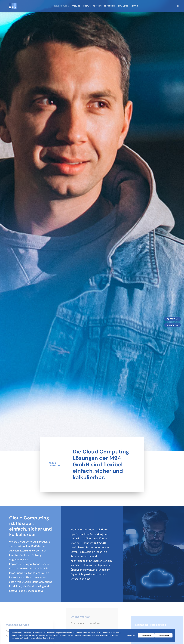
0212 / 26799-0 (24, 602)
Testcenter (97, 7)
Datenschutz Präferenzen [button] (160, 597)
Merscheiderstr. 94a (16, 591)
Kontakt (135, 7)
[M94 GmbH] (10, 7)
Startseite (72, 587)
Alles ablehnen (146, 635)
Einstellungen (131, 635)
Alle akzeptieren (164, 635)
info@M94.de (21, 614)
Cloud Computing (62, 7)
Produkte (76, 7)
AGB (109, 591)
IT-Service (87, 7)
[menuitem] (62, 7)
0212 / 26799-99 (20, 607)
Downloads (123, 7)
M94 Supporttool (117, 605)
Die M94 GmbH (110, 7)
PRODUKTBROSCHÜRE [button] (158, 587)
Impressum (114, 587)
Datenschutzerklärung (120, 596)
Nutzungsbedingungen (120, 600)
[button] (178, 7)
